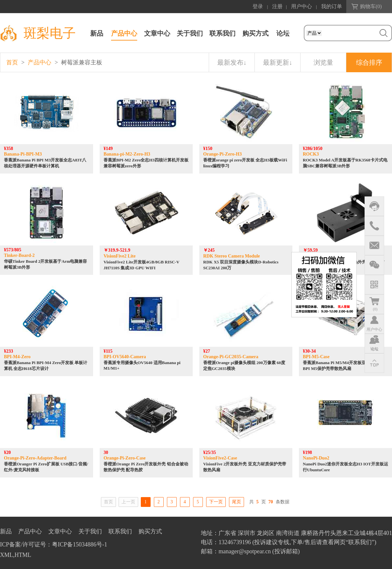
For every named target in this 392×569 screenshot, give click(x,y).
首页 (12, 62)
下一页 (216, 502)
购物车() (371, 6)
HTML (23, 555)
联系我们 (222, 33)
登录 (258, 6)
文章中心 (157, 33)
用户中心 (302, 6)
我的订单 (332, 6)
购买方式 (255, 33)
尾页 (237, 502)
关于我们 (190, 33)
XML (7, 555)
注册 (277, 6)
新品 (97, 33)
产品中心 (124, 33)
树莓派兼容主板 (82, 62)
